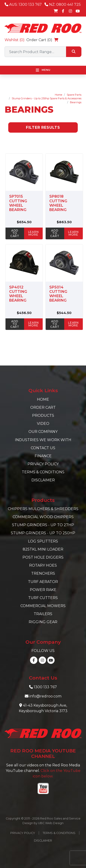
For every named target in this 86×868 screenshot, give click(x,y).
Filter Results (43, 127)
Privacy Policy (43, 464)
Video (43, 424)
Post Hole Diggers (43, 557)
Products (43, 415)
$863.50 (64, 222)
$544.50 (64, 313)
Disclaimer (43, 480)
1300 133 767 (45, 687)
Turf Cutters (43, 598)
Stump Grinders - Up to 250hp (43, 533)
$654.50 (24, 222)
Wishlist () (15, 40)
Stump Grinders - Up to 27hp (43, 525)
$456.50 (24, 313)
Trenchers (43, 573)
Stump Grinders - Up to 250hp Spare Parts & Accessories (47, 98)
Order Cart (43, 407)
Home (58, 95)
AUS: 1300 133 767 (23, 4)
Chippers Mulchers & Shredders (43, 509)
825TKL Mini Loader (43, 549)
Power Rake (43, 590)
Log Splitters (43, 541)
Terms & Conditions (43, 472)
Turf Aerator (43, 582)
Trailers (43, 614)
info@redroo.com (45, 696)
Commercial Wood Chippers (43, 517)
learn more (33, 233)
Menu (43, 70)
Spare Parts (74, 95)
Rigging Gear (43, 622)
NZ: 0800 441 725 (63, 4)
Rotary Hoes (43, 565)
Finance (43, 456)
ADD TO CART (15, 233)
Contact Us (43, 448)
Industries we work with (43, 440)
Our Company (43, 432)
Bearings (76, 102)
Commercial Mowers (43, 606)
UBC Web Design (51, 823)
